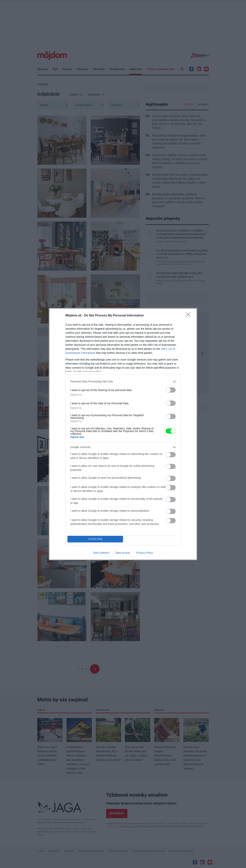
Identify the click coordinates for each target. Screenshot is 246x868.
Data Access (123, 553)
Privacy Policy (145, 553)
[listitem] (123, 382)
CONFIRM (95, 539)
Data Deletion (101, 553)
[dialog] (123, 434)
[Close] (189, 316)
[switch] (171, 390)
